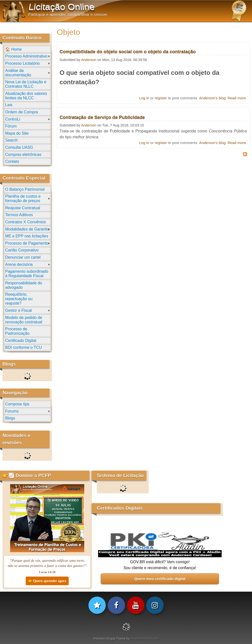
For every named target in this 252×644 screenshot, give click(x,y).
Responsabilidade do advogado (24, 285)
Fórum (11, 126)
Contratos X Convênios (26, 222)
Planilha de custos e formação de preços (23, 198)
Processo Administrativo (26, 56)
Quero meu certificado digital (160, 579)
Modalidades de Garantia (27, 229)
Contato (12, 161)
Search (11, 140)
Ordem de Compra (22, 112)
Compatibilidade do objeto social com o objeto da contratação (128, 52)
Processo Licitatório (22, 63)
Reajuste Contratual (23, 208)
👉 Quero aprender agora (47, 581)
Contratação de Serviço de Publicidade (102, 117)
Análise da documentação (18, 73)
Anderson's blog (212, 98)
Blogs (10, 418)
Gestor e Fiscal (19, 310)
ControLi (13, 119)
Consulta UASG (19, 147)
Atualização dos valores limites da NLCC (26, 96)
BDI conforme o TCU (23, 347)
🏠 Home (13, 49)
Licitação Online (62, 7)
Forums (12, 411)
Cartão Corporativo (22, 250)
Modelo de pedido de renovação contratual (24, 320)
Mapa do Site (17, 133)
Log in (144, 98)
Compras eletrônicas (23, 155)
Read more (237, 98)
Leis (9, 105)
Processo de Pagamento (27, 243)
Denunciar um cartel (23, 257)
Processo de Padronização (17, 331)
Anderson (89, 60)
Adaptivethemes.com (144, 639)
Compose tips (17, 404)
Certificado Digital (21, 341)
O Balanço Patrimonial (25, 189)
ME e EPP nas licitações (27, 236)
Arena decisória (19, 264)
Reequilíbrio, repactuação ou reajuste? (19, 299)
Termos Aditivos (19, 215)
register (161, 98)
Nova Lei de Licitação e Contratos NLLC (26, 84)
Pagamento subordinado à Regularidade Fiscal (27, 274)
